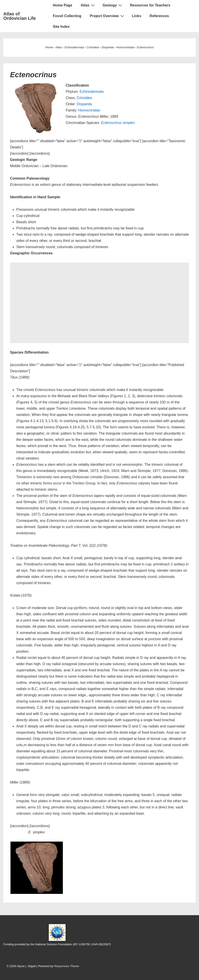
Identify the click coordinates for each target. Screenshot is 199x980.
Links (137, 16)
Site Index (61, 27)
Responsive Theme (66, 966)
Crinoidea (84, 98)
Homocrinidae (89, 110)
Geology (113, 5)
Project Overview (108, 16)
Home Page (63, 5)
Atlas (88, 5)
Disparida (84, 104)
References (159, 16)
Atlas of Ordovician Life (20, 16)
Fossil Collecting (67, 16)
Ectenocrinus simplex (118, 123)
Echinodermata (92, 92)
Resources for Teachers (150, 5)
